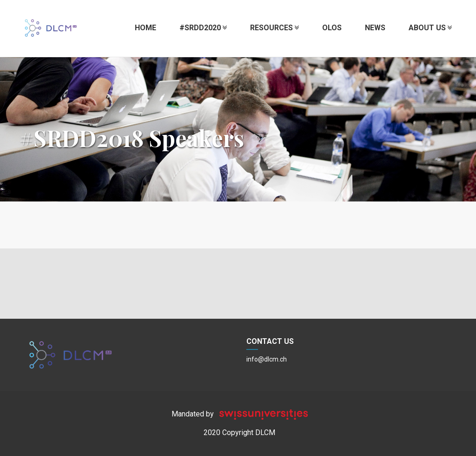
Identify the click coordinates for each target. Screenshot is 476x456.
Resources (274, 28)
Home (145, 28)
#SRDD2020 (203, 28)
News (375, 28)
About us (430, 28)
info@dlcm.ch (267, 359)
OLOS (332, 28)
